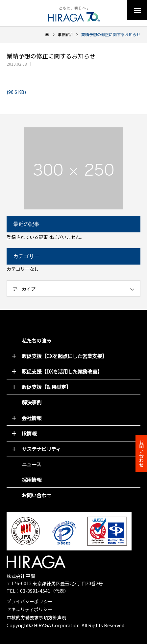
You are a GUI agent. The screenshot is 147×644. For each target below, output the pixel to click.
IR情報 (29, 433)
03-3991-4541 (35, 591)
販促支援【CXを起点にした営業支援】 (64, 356)
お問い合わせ (37, 495)
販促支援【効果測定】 (46, 387)
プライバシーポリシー (30, 601)
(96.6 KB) (16, 92)
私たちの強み (37, 340)
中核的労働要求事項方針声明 (37, 617)
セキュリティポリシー (29, 609)
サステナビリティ (41, 449)
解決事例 (32, 402)
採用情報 (32, 480)
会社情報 (32, 418)
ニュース (31, 464)
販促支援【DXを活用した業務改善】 (62, 371)
